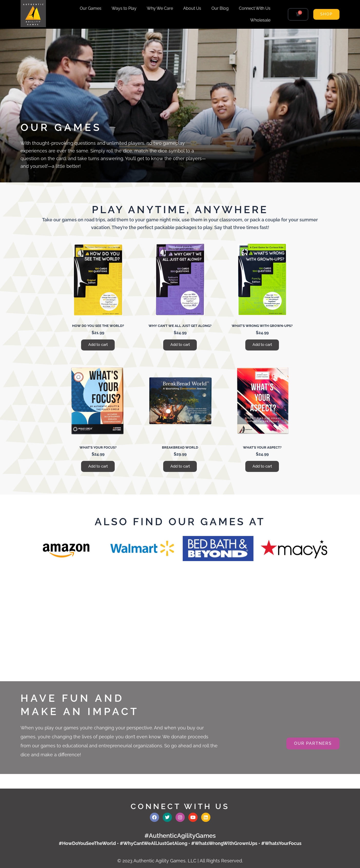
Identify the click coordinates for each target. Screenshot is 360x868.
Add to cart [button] (98, 345)
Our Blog (220, 8)
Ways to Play (124, 8)
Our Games (91, 8)
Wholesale (260, 20)
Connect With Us (255, 8)
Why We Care (160, 8)
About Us (192, 8)
